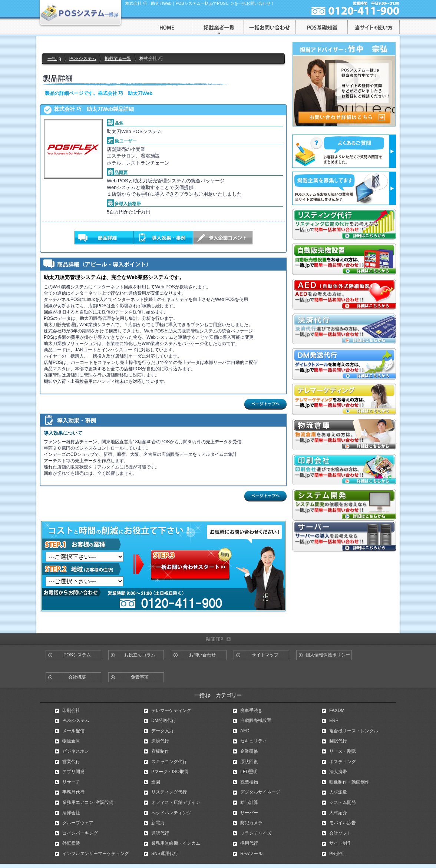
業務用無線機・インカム (176, 843)
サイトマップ (265, 655)
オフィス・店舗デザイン (176, 802)
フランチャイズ (256, 833)
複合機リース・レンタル (354, 731)
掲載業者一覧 (118, 59)
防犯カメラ (251, 823)
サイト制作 (340, 843)
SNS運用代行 (165, 854)
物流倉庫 (71, 741)
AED (245, 731)
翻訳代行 (338, 741)
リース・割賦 (343, 751)
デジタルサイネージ (260, 792)
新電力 (158, 823)
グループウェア (78, 823)
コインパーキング (80, 833)
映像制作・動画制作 (349, 782)
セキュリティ (254, 741)
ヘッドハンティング (171, 813)
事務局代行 (73, 792)
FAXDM (337, 710)
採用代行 (249, 843)
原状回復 (249, 762)
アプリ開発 (73, 772)
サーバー (249, 813)
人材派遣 (338, 792)
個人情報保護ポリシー (328, 655)
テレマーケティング (171, 710)
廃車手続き (251, 710)
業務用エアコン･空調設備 (88, 802)
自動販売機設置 (256, 720)
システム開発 (343, 802)
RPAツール (251, 854)
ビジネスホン (76, 751)
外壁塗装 (71, 843)
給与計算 (249, 802)
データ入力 (162, 731)
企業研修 (249, 751)
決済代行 (160, 741)
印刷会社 (71, 710)
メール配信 (73, 731)
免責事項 (140, 677)
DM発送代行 (164, 720)
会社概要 (77, 677)
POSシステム (83, 59)
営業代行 (71, 762)
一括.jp (54, 59)
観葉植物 (249, 782)
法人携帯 (338, 772)
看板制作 (160, 751)
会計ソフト (340, 833)
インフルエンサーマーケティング (96, 854)
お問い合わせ (202, 655)
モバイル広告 (343, 823)
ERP (334, 720)
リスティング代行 (169, 792)
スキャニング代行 (169, 762)
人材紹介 (338, 813)
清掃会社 (71, 813)
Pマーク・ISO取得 (170, 772)
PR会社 (337, 854)
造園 (156, 782)
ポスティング (343, 762)
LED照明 (249, 772)
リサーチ (71, 782)
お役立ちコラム (140, 655)
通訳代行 (160, 833)
